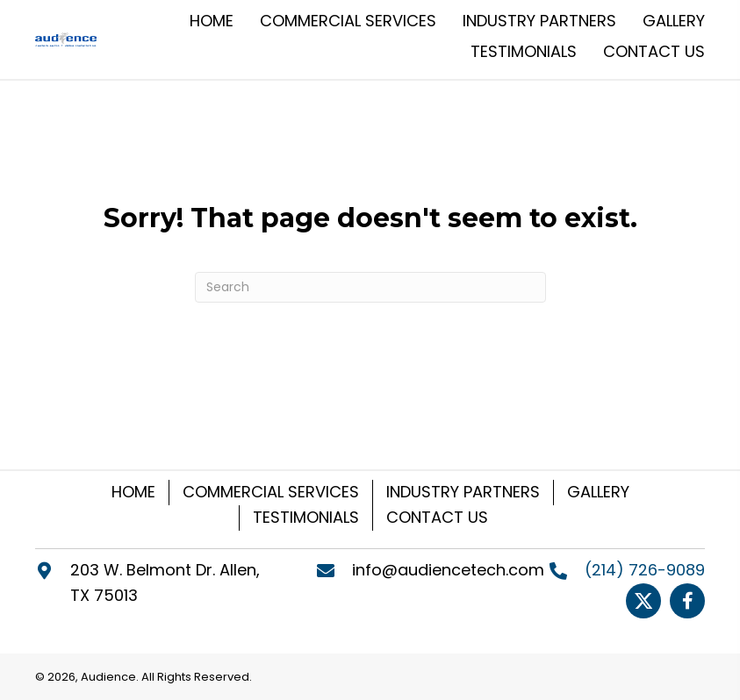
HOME (133, 492)
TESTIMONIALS (306, 517)
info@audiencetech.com (448, 570)
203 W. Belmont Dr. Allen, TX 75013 (165, 582)
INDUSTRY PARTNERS (463, 492)
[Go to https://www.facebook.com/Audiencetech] (687, 601)
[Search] (370, 287)
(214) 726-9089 (645, 570)
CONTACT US (437, 517)
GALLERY (598, 492)
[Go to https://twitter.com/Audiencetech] (643, 601)
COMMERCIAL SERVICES (271, 492)
